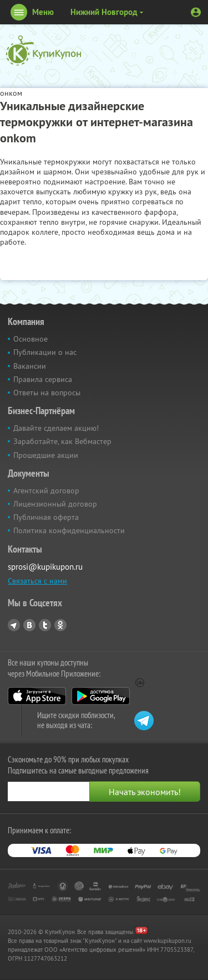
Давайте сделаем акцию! (56, 428)
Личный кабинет (196, 12)
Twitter (45, 625)
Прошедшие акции (46, 455)
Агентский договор (46, 491)
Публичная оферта (46, 517)
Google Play (101, 696)
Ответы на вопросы (47, 393)
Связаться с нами (37, 581)
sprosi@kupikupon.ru (45, 567)
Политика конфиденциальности (69, 530)
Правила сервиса (43, 379)
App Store (37, 696)
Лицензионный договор (55, 504)
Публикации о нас (45, 352)
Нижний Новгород (104, 12)
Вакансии (30, 366)
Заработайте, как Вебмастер (62, 441)
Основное (31, 339)
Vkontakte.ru (29, 625)
